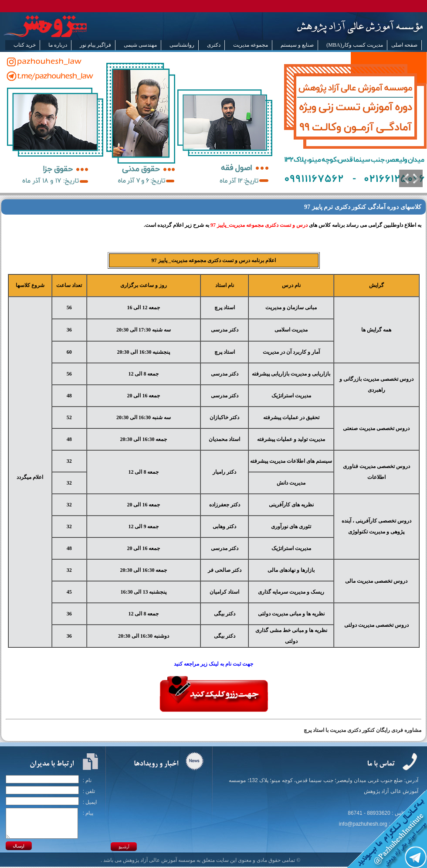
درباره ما (58, 45)
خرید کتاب (25, 45)
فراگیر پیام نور (95, 45)
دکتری (214, 45)
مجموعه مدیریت (251, 45)
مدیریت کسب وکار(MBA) (354, 45)
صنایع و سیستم (297, 45)
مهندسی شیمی (140, 45)
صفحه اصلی (404, 45)
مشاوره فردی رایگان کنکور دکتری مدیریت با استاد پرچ (363, 730)
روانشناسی (182, 45)
